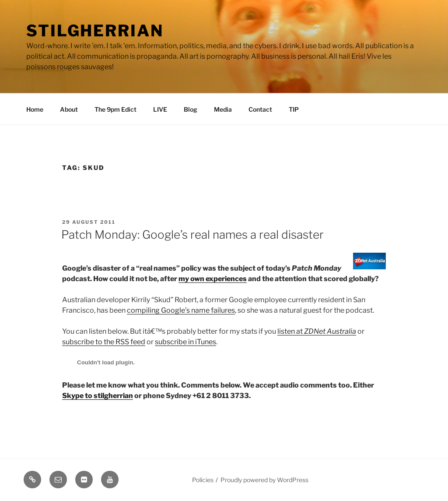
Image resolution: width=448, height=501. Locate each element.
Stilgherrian (95, 31)
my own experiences (213, 279)
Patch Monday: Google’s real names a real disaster (192, 235)
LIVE (160, 109)
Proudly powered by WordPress (264, 480)
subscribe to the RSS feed (104, 342)
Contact (260, 109)
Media (223, 109)
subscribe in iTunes (185, 342)
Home (35, 109)
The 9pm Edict (115, 109)
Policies (203, 480)
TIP (294, 109)
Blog (191, 109)
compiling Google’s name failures (181, 310)
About (69, 109)
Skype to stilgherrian (98, 396)
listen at (317, 331)
